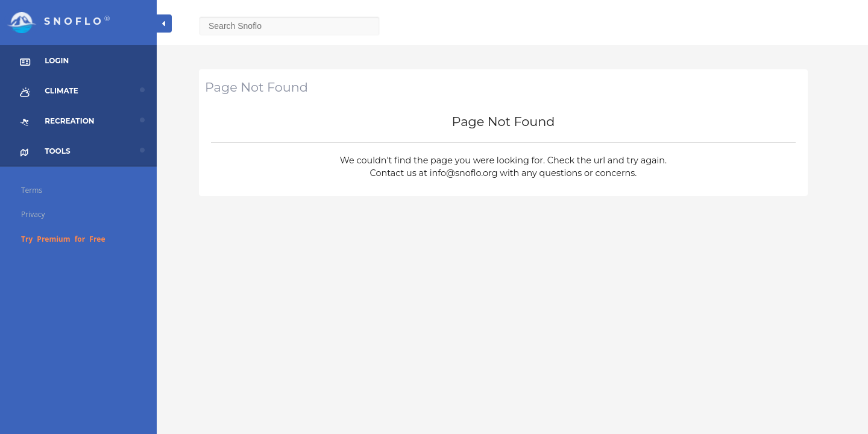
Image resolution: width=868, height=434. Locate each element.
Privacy (33, 214)
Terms (32, 190)
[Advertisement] (512, 292)
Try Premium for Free (63, 239)
